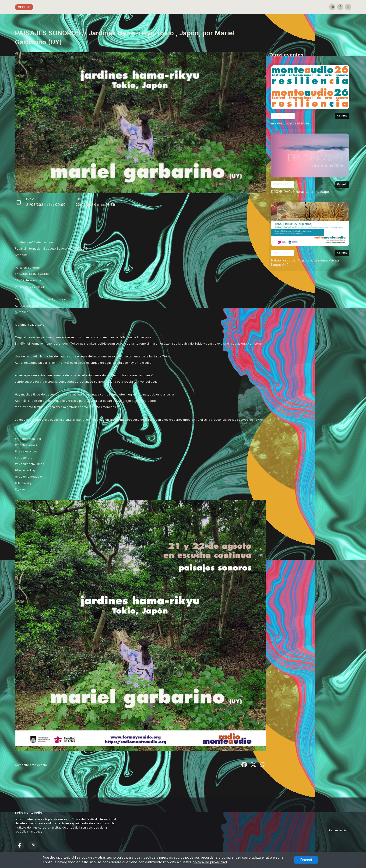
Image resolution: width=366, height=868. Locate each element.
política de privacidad (210, 862)
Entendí (306, 860)
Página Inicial (338, 830)
